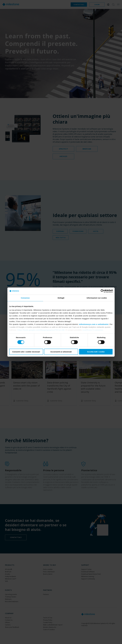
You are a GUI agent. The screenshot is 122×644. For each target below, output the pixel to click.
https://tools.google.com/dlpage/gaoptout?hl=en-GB (41, 330)
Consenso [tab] (25, 298)
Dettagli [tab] (61, 298)
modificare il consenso (93, 330)
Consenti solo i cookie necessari (26, 352)
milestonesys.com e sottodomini (94, 324)
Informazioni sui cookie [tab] (97, 298)
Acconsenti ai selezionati (61, 352)
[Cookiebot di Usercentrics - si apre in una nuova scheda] (102, 291)
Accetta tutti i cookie (96, 352)
